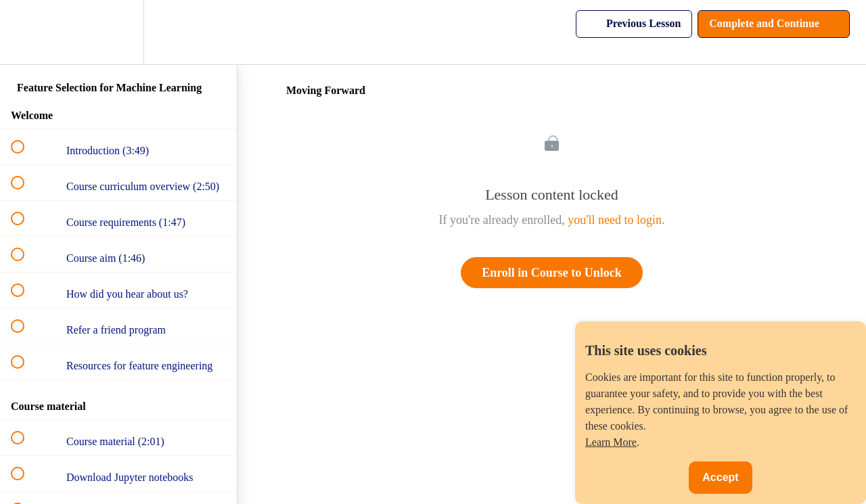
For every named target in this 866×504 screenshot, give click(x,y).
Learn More (611, 442)
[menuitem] (118, 32)
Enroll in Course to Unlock (552, 273)
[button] (25, 32)
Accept (720, 477)
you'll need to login (615, 220)
